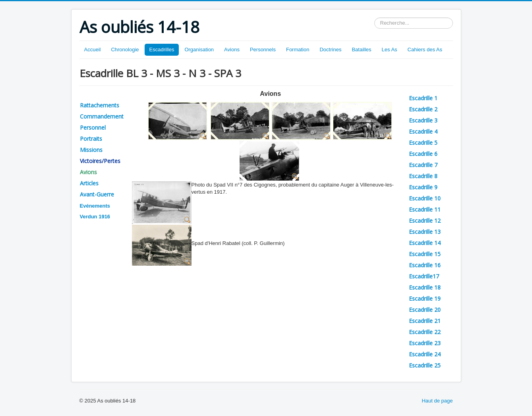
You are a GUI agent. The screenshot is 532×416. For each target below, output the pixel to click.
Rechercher (374, 18)
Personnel (93, 127)
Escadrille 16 (425, 265)
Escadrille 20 (425, 310)
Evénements (95, 206)
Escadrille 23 (425, 343)
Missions (91, 150)
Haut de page (437, 401)
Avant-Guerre (97, 194)
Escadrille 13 (425, 232)
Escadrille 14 (425, 243)
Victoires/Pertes (100, 161)
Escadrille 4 (423, 131)
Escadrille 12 (425, 221)
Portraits (91, 139)
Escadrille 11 (425, 209)
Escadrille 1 (423, 98)
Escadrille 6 (423, 154)
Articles (89, 183)
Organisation (199, 50)
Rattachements (100, 105)
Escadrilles (162, 50)
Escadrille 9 (423, 187)
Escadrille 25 (425, 365)
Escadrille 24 (425, 354)
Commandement (102, 116)
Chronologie (125, 50)
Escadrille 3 (423, 120)
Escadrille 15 (425, 254)
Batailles (361, 50)
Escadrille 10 (425, 198)
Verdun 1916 (95, 217)
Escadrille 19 (425, 298)
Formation (298, 50)
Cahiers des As (425, 50)
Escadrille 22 (425, 332)
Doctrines (330, 50)
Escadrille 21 (425, 321)
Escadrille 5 (423, 143)
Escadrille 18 (425, 287)
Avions (232, 50)
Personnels (263, 50)
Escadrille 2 (423, 109)
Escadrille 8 (423, 176)
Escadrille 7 (423, 165)
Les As (390, 50)
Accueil (93, 50)
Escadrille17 (424, 276)
